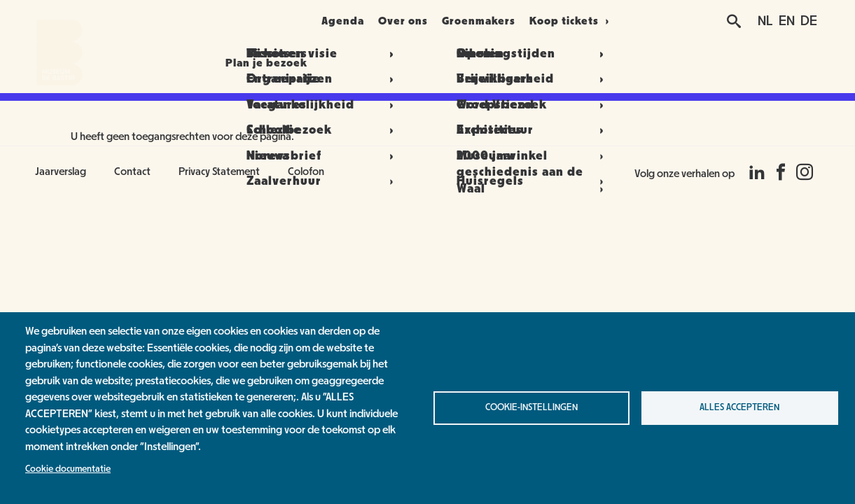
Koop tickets (600, 21)
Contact (132, 171)
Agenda (334, 21)
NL (765, 21)
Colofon (306, 171)
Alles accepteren (739, 407)
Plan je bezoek (240, 21)
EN (787, 21)
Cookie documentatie (68, 469)
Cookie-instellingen (531, 407)
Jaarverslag (61, 171)
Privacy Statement (219, 171)
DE (809, 21)
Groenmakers (503, 21)
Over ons (411, 21)
